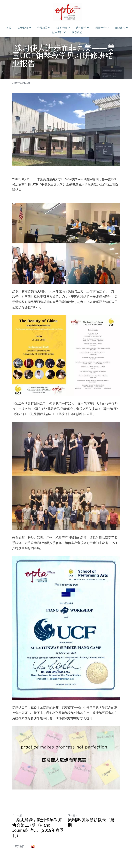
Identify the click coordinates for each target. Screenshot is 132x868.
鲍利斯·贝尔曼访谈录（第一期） (93, 823)
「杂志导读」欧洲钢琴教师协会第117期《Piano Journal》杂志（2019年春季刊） (38, 828)
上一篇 (17, 815)
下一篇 (73, 815)
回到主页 (18, 846)
